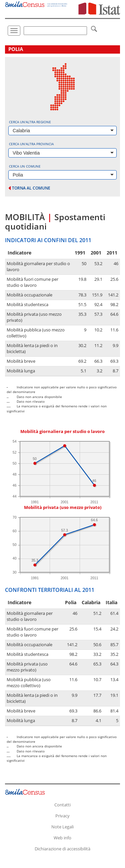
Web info (62, 838)
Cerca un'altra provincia (31, 144)
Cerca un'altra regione (30, 122)
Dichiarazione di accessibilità (62, 849)
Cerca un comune (25, 166)
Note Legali (62, 827)
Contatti (62, 805)
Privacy (62, 816)
